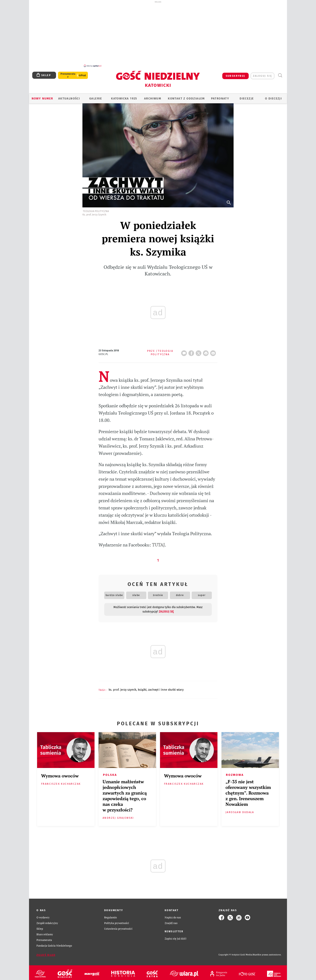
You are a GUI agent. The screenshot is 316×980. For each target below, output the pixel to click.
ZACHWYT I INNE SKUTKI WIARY (166, 687)
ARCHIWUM (153, 96)
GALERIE (96, 96)
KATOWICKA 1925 (124, 96)
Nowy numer (42, 96)
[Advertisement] (158, 34)
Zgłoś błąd (46, 953)
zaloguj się (262, 74)
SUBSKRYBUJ (235, 74)
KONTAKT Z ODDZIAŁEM (186, 96)
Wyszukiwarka (280, 73)
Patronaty (220, 96)
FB (192, 350)
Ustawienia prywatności (118, 927)
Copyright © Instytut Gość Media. (235, 953)
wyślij (214, 350)
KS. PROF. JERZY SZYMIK (122, 687)
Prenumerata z (68, 73)
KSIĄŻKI (142, 687)
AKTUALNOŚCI (69, 96)
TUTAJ (158, 543)
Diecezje (247, 96)
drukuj (207, 350)
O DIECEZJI (273, 96)
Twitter (199, 350)
